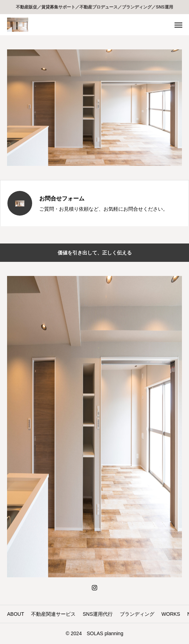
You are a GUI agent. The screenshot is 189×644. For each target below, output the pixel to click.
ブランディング (137, 614)
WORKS (171, 614)
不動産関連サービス (53, 614)
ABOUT (16, 614)
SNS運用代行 (98, 614)
